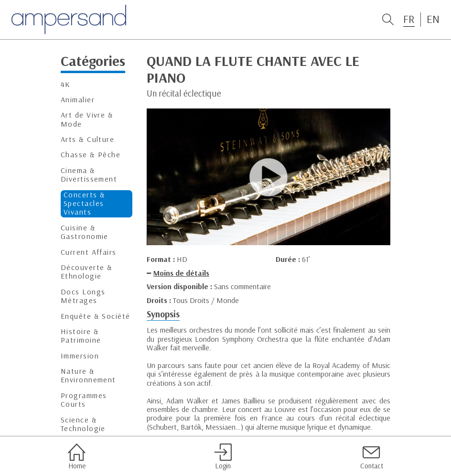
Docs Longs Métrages (83, 296)
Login (223, 456)
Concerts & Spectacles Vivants (84, 204)
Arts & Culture (87, 139)
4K (66, 84)
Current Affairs (89, 252)
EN (433, 19)
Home (77, 456)
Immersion (80, 356)
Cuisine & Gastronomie (85, 232)
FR (409, 19)
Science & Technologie (83, 424)
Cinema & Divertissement (89, 175)
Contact (372, 456)
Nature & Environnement (88, 375)
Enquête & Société (95, 316)
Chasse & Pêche (91, 155)
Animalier (78, 100)
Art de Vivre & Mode (87, 119)
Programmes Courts (84, 400)
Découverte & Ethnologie (86, 272)
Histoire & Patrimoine (81, 336)
